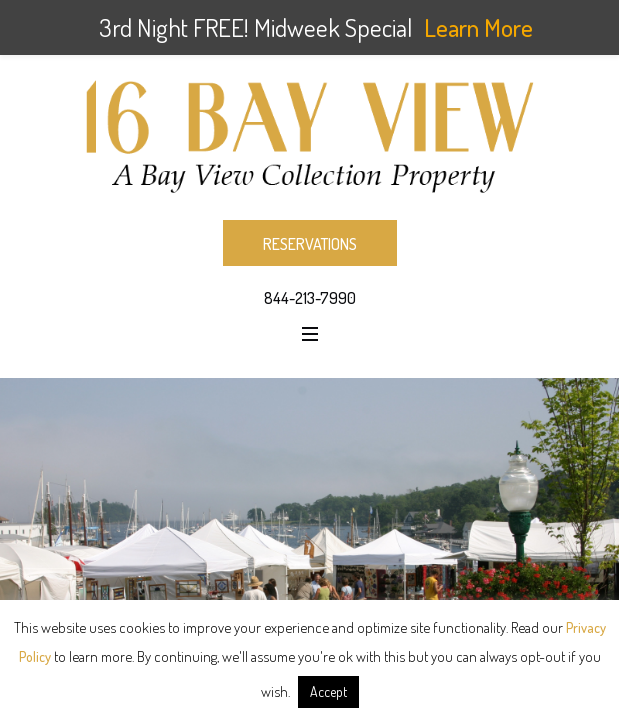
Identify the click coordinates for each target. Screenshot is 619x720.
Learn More (478, 27)
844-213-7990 (310, 298)
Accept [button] (328, 691)
